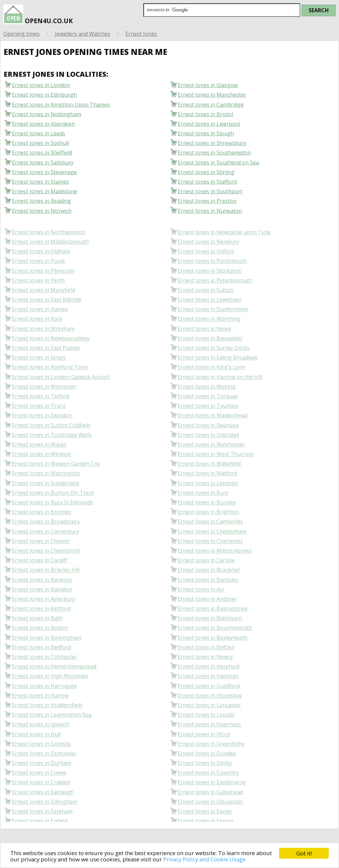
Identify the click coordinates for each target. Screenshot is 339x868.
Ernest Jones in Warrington (46, 490)
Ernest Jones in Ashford (41, 625)
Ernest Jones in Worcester (44, 403)
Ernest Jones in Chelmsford (46, 567)
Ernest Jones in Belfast (206, 664)
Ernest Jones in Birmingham (47, 654)
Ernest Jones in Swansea (208, 441)
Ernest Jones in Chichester (210, 558)
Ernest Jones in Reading (41, 204)
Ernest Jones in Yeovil (204, 345)
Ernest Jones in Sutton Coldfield (51, 441)
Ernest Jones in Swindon (42, 432)
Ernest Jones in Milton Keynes (215, 567)
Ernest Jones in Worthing (209, 335)
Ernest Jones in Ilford (204, 750)
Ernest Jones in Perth (38, 297)
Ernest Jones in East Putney (46, 364)
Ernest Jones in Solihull (40, 146)
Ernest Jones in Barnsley (208, 596)
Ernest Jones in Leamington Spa (52, 731)
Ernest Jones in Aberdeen (43, 127)
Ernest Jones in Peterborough (215, 297)
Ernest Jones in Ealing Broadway (218, 374)
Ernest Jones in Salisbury (43, 165)
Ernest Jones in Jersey (39, 374)
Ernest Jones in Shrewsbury (212, 146)
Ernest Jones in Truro (39, 422)
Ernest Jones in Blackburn (210, 635)
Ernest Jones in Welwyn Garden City (56, 480)
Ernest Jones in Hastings (208, 693)
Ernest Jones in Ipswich (41, 741)
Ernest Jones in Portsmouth (212, 277)
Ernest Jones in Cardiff (40, 577)
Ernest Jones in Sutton (206, 306)
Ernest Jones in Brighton (208, 528)
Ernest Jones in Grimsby (42, 760)
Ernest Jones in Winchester (211, 461)
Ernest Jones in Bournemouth (215, 644)
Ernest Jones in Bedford (41, 664)
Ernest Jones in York (37, 335)
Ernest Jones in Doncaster (44, 770)
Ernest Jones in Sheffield (42, 155)
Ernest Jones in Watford (207, 490)
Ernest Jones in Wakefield (209, 480)
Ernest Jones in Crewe (39, 789)
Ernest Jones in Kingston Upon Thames (61, 107)
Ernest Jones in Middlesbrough (50, 258)
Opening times (22, 34)
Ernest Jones (141, 34)
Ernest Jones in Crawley (41, 799)
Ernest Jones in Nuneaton (210, 214)
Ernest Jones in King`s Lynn (212, 384)
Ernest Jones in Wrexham (43, 345)
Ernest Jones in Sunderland (46, 499)
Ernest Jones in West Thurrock (216, 471)
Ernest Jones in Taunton (208, 422)
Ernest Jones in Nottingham (47, 117)
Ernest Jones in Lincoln (206, 731)
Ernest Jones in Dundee (207, 770)
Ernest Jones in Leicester (208, 499)
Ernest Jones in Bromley (42, 528)
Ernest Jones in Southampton (214, 155)
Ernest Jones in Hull (36, 750)
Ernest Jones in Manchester (212, 97)
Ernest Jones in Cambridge (211, 107)
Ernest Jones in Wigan (39, 461)
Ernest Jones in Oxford (206, 268)
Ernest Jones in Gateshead (210, 808)
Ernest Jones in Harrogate (44, 702)
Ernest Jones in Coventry (208, 789)
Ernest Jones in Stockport (209, 287)
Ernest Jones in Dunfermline (213, 326)
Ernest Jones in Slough (206, 136)
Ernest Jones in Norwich (42, 214)
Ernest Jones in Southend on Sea (218, 165)
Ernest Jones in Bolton (40, 644)
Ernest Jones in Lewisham (210, 316)
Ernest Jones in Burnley (207, 519)
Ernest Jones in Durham (42, 780)
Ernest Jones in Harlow (40, 712)
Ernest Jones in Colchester (45, 673)
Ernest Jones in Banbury (42, 596)
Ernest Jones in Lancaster (209, 722)
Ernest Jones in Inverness (209, 741)
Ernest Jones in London (41, 88)
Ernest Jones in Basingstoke (213, 625)
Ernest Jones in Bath (37, 635)
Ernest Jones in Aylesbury (44, 615)
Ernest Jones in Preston (207, 204)
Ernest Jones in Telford (41, 413)
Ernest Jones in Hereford (209, 683)
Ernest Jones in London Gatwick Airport (61, 393)
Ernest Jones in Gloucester (211, 818)
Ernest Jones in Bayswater (210, 355)
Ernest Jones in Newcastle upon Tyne (224, 249)
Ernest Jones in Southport (210, 194)
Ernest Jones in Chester (41, 558)
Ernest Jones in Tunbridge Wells (52, 451)
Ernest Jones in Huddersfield (47, 722)
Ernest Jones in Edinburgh (44, 97)
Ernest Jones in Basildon (42, 606)
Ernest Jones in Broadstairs (46, 538)
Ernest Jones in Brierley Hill (46, 586)
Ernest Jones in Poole (38, 277)
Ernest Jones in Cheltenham (212, 548)
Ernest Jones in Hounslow (210, 712)
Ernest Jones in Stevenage (44, 175)
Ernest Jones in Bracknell (209, 586)
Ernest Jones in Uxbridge (209, 451)
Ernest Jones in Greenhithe (211, 760)
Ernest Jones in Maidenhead (213, 432)
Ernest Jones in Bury (203, 509)
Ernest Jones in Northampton (49, 249)
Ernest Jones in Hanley (40, 326)
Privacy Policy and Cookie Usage (207, 859)
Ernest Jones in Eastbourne (212, 799)
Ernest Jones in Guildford (209, 702)
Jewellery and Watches (83, 34)
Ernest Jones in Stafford (207, 184)
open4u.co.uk (38, 13)
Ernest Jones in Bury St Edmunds (52, 519)
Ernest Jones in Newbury (209, 258)
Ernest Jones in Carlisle (206, 577)
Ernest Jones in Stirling (206, 175)
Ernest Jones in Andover (208, 615)
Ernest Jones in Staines (40, 184)
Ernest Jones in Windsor (42, 471)
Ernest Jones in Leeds (39, 136)
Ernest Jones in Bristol (205, 117)
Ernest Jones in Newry (205, 673)
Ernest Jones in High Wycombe (50, 693)
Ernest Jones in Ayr (201, 606)
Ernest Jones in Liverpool (209, 127)
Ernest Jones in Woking (207, 403)
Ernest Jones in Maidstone (45, 194)
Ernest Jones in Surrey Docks (214, 364)
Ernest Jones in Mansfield (43, 306)
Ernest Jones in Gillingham (45, 818)
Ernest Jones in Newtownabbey (51, 355)
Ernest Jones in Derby (205, 780)
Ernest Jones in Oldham (41, 268)
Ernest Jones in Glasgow (208, 88)
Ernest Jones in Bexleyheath (213, 654)
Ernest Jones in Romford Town (50, 384)
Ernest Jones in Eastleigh (43, 808)
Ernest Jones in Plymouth (43, 287)
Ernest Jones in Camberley (210, 538)
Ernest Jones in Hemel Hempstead (54, 683)
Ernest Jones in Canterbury (46, 548)
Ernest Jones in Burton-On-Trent (53, 509)
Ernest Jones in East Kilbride (47, 316)
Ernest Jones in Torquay (208, 413)
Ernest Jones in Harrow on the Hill (220, 393)
